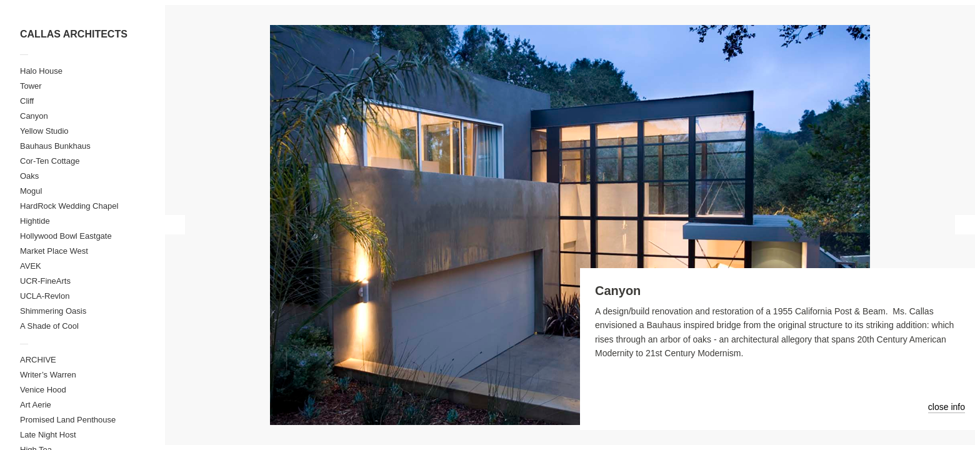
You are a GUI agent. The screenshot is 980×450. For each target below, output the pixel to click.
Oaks (29, 176)
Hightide (35, 221)
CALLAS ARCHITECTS (74, 34)
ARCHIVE (38, 360)
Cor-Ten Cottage (50, 161)
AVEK (31, 266)
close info (947, 407)
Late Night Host (48, 435)
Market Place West (54, 251)
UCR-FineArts (45, 281)
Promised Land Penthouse (68, 420)
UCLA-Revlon (45, 296)
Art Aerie (36, 405)
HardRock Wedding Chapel (69, 206)
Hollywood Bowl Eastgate (66, 236)
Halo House (41, 71)
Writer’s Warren (48, 375)
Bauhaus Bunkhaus (55, 146)
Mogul (31, 191)
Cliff (27, 101)
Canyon (34, 116)
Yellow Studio (44, 131)
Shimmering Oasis (53, 311)
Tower (31, 86)
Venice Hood (43, 390)
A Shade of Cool (49, 326)
